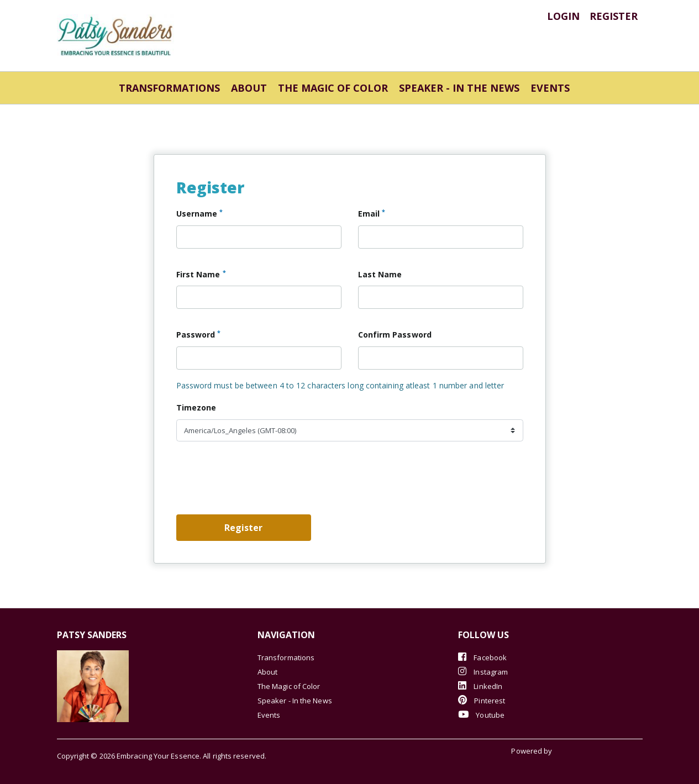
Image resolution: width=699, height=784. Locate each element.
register (614, 16)
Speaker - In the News (459, 88)
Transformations (169, 88)
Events (550, 88)
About (249, 88)
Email (372, 213)
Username (200, 213)
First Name (201, 274)
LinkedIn (480, 686)
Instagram (483, 672)
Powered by (532, 751)
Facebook (482, 657)
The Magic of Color (333, 88)
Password (199, 334)
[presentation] (260, 483)
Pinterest (482, 700)
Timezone (196, 407)
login (563, 16)
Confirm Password (395, 335)
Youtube (481, 715)
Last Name (380, 274)
